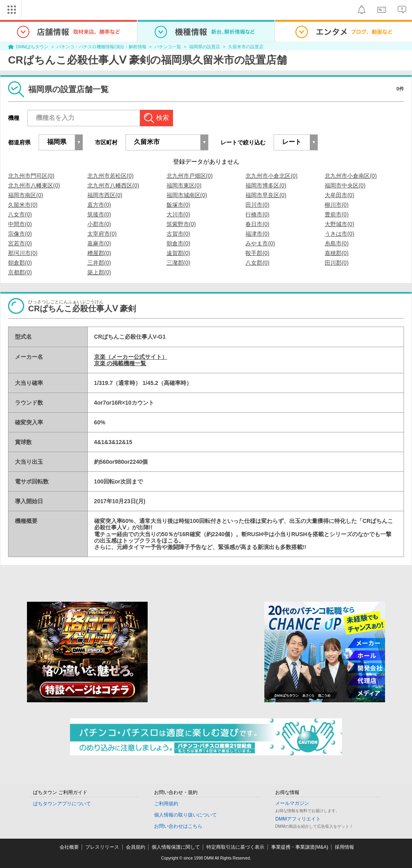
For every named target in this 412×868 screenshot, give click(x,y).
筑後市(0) (99, 214)
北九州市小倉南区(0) (351, 176)
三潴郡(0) (178, 263)
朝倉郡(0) (20, 263)
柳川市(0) (337, 205)
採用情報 (344, 847)
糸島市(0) (337, 243)
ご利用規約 (166, 804)
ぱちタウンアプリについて (62, 804)
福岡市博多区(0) (266, 185)
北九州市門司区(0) (31, 176)
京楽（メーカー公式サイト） (131, 357)
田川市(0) (257, 205)
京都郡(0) (20, 272)
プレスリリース (102, 847)
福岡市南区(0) (26, 195)
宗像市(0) (20, 234)
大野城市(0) (339, 224)
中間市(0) (20, 224)
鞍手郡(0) (257, 253)
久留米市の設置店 (246, 47)
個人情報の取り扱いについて (185, 815)
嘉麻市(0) (99, 243)
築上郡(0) (99, 272)
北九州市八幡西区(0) (113, 185)
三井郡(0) (99, 263)
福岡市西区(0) (105, 195)
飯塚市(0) (178, 205)
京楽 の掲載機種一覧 (120, 363)
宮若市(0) (20, 243)
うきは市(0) (339, 234)
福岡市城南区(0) (187, 195)
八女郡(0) (257, 263)
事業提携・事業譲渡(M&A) (300, 847)
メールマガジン (292, 803)
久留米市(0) (23, 205)
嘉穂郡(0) (337, 253)
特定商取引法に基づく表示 (235, 847)
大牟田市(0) (339, 195)
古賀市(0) (178, 234)
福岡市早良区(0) (266, 195)
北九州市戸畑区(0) (190, 176)
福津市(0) (257, 234)
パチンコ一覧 (168, 47)
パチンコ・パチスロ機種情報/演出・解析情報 (102, 47)
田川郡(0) (337, 263)
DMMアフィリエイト (298, 819)
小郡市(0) (99, 224)
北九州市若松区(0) (110, 176)
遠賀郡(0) (178, 253)
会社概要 (69, 847)
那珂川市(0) (23, 253)
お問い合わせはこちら (178, 826)
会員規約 (136, 847)
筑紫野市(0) (181, 224)
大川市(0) (178, 214)
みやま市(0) (260, 243)
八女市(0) (20, 214)
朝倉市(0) (178, 243)
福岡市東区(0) (184, 185)
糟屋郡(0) (99, 253)
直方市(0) (99, 205)
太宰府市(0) (102, 234)
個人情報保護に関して (176, 847)
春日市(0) (257, 224)
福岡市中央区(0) (345, 185)
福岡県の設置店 (205, 47)
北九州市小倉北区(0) (271, 176)
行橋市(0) (257, 214)
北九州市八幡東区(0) (34, 185)
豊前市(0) (337, 214)
